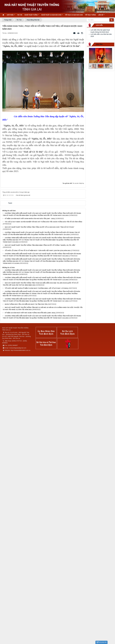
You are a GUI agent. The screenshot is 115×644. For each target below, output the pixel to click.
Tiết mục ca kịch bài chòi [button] (74, 15)
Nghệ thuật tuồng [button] (32, 16)
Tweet (10, 203)
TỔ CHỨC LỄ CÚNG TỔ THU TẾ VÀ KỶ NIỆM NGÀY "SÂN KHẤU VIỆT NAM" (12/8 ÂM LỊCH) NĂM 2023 (38, 251)
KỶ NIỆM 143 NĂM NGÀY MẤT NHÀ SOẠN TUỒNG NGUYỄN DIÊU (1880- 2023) (30, 313)
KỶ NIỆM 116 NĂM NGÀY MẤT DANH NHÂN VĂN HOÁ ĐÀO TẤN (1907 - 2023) (30, 219)
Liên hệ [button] (101, 16)
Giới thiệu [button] (11, 16)
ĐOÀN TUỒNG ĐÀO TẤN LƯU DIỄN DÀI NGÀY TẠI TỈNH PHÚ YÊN (26, 304)
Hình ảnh (99, 44)
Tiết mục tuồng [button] (90, 15)
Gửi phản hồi (101, 642)
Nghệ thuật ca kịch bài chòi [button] (52, 16)
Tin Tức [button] (20, 15)
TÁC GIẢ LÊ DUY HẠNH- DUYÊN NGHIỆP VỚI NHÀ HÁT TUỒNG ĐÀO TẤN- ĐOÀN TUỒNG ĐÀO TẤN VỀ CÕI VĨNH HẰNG (43, 222)
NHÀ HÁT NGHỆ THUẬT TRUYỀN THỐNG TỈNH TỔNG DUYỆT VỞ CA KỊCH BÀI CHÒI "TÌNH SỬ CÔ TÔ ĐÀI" (40, 227)
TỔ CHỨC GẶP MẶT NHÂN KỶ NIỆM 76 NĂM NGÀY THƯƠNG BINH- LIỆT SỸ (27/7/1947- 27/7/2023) (36, 288)
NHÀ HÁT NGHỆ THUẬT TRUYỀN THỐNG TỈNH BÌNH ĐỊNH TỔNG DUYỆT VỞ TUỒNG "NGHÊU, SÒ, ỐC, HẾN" (40, 245)
